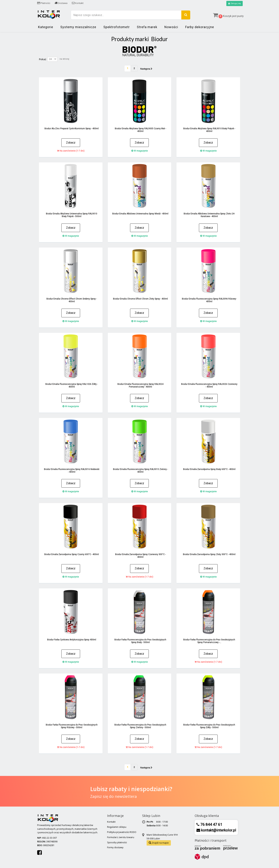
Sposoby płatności (117, 843)
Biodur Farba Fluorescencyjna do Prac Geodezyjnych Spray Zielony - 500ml (140, 726)
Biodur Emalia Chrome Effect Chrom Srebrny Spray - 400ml (72, 300)
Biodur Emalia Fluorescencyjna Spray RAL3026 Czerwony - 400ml (209, 386)
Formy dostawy (115, 848)
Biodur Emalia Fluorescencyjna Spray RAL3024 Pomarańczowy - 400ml (140, 386)
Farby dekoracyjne (200, 27)
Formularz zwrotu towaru (121, 837)
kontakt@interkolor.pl (218, 830)
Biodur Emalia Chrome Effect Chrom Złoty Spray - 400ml (140, 299)
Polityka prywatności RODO (122, 832)
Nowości (171, 27)
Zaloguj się (234, 4)
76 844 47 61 (211, 825)
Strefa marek (147, 27)
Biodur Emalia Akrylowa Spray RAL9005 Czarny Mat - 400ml (140, 130)
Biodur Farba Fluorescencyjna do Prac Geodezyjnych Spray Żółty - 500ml (209, 726)
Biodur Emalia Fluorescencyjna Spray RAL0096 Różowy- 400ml (209, 300)
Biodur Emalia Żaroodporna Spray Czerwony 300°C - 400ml (140, 556)
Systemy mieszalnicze (78, 27)
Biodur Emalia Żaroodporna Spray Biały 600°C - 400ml (209, 469)
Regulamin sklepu (117, 827)
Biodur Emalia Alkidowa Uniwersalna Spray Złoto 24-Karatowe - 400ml (209, 215)
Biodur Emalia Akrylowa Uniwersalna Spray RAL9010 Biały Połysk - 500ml (72, 215)
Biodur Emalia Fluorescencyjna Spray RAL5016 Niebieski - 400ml (72, 471)
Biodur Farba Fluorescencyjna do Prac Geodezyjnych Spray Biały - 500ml (140, 641)
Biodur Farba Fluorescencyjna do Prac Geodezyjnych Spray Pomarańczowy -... (209, 641)
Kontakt (78, 3)
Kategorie (46, 27)
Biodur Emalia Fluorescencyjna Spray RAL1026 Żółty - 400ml (72, 386)
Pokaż (43, 59)
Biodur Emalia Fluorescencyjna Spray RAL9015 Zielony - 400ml (140, 471)
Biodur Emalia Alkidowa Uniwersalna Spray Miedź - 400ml (140, 214)
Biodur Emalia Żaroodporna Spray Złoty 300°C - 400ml (209, 555)
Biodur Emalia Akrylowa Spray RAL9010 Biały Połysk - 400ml (209, 130)
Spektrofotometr (117, 27)
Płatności (44, 3)
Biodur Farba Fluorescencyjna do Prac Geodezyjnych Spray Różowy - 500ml (72, 726)
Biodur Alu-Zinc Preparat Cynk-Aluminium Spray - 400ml (72, 129)
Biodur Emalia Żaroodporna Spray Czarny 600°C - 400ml (72, 555)
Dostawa (61, 3)
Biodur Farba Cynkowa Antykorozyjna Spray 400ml (72, 640)
